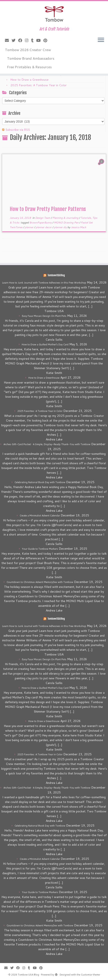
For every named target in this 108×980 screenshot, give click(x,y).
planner (29, 227)
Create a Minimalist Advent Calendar (40, 516)
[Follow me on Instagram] (28, 40)
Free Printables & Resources (29, 67)
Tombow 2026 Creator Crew (28, 50)
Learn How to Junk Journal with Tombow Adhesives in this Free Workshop (44, 283)
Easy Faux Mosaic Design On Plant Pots (44, 316)
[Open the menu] (101, 40)
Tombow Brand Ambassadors (31, 58)
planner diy (61, 227)
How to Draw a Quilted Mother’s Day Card (45, 344)
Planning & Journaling (66, 218)
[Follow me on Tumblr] (34, 40)
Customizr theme (90, 975)
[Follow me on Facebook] (22, 40)
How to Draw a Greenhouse (29, 80)
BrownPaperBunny (41, 222)
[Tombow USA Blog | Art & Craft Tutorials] (54, 14)
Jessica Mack (78, 227)
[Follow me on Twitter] (15, 40)
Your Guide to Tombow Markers (40, 549)
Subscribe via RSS (18, 130)
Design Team (43, 218)
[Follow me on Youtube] (40, 40)
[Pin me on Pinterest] (47, 40)
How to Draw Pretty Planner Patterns (48, 209)
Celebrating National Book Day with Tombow (40, 482)
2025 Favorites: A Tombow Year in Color (38, 85)
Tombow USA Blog (56, 275)
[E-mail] (8, 40)
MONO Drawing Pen (67, 222)
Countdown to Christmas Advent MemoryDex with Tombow (40, 582)
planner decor (44, 227)
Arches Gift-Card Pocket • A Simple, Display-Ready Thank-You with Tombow (47, 444)
